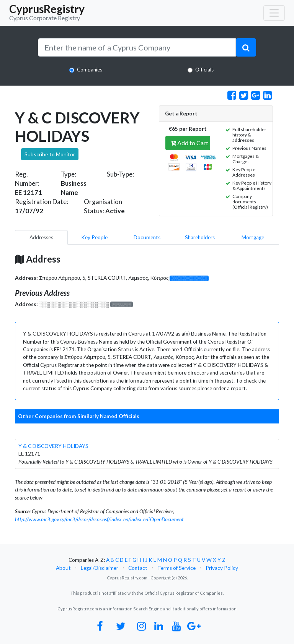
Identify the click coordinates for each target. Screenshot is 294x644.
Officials (204, 70)
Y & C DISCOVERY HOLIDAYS (53, 446)
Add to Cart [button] (189, 143)
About (63, 568)
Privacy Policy (222, 568)
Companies (90, 70)
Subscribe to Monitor (50, 154)
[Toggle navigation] (274, 13)
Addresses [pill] (41, 237)
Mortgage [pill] (253, 237)
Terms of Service (176, 568)
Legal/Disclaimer (100, 568)
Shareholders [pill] (200, 237)
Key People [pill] (94, 237)
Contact (138, 568)
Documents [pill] (147, 237)
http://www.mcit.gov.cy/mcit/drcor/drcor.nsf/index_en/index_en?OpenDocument (99, 519)
